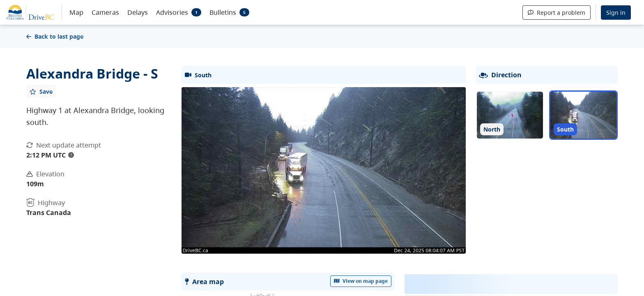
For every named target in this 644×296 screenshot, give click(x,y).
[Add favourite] (41, 91)
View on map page (361, 281)
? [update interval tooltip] (71, 155)
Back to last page (55, 36)
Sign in (616, 13)
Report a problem (557, 13)
